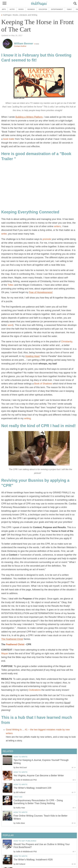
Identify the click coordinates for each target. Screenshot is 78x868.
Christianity (67, 342)
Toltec (11, 285)
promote (47, 239)
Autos (12, 9)
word (10, 325)
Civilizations (35, 690)
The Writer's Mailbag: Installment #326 (33, 860)
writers (57, 226)
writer (4, 234)
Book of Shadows (43, 384)
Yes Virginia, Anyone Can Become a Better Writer (39, 776)
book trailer (9, 139)
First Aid (18, 797)
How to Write (20, 757)
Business (31, 9)
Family (69, 9)
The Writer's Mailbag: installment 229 (32, 788)
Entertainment (57, 9)
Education (43, 9)
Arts (4, 9)
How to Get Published (25, 841)
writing (27, 418)
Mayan (5, 653)
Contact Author (20, 46)
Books (21, 9)
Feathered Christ (15, 644)
